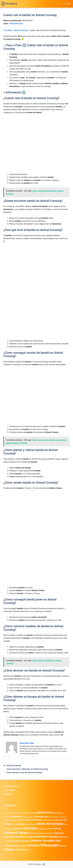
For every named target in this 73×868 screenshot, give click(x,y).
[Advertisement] (36, 133)
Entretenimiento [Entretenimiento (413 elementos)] (47, 820)
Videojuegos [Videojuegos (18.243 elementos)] (50, 845)
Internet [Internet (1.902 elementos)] (57, 829)
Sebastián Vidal (16, 24)
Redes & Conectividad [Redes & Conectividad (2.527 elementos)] (29, 837)
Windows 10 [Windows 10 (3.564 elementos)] (11, 850)
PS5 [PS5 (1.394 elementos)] (16, 837)
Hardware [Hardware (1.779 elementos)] (18, 829)
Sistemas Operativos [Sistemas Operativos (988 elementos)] (22, 841)
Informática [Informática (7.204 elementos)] (31, 828)
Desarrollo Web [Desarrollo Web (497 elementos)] (15, 820)
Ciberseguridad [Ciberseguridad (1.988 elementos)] (41, 817)
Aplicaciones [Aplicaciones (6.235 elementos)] (45, 812)
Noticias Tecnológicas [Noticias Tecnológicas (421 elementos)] (46, 833)
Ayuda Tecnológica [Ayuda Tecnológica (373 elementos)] (27, 817)
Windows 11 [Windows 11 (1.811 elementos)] (24, 850)
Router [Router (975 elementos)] (61, 837)
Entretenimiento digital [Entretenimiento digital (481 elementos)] (60, 820)
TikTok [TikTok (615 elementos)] (24, 846)
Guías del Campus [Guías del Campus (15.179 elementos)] (50, 824)
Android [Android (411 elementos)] (22, 813)
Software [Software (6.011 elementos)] (36, 841)
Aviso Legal (10, 790)
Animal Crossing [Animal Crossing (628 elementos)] (31, 813)
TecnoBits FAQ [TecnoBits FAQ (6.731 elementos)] (51, 841)
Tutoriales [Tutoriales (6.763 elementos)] (33, 845)
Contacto (9, 794)
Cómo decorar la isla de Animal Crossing (24, 772)
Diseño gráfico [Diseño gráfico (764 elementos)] (26, 820)
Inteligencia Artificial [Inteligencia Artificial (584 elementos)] (46, 829)
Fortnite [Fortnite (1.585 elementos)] (8, 824)
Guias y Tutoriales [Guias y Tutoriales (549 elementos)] (30, 824)
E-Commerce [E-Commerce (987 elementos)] (37, 820)
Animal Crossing (21, 30)
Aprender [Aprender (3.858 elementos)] (16, 816)
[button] (58, 4)
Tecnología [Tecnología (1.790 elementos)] (10, 846)
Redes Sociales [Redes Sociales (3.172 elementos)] (49, 837)
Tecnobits (8, 30)
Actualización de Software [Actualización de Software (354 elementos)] (12, 813)
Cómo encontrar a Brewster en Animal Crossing (27, 769)
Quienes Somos (11, 786)
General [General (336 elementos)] (14, 824)
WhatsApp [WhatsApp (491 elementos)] (63, 846)
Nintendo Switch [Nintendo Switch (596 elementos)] (34, 833)
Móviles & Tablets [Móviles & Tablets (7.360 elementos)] (16, 833)
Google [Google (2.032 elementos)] (21, 824)
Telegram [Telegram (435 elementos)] (18, 846)
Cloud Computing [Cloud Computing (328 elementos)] (54, 817)
